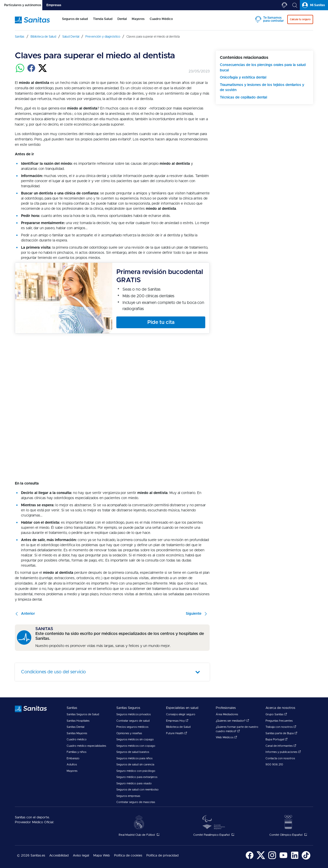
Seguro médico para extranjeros (137, 777)
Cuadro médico (77, 739)
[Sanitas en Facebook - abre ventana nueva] (250, 859)
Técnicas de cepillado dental (243, 97)
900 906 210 (274, 765)
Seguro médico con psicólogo (136, 771)
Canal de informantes (281, 746)
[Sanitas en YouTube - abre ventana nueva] (283, 859)
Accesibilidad (59, 856)
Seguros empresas (128, 796)
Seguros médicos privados (134, 714)
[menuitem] (74, 23)
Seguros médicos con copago (136, 746)
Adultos (72, 765)
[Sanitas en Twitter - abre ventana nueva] (261, 859)
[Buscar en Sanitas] (295, 5)
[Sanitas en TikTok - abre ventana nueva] (306, 859)
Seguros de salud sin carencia (135, 765)
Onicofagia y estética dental (243, 78)
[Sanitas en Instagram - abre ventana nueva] (272, 859)
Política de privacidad (162, 856)
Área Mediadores (227, 714)
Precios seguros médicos (132, 727)
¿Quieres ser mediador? (232, 721)
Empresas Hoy (177, 721)
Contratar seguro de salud (133, 721)
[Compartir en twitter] (43, 71)
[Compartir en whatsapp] (20, 71)
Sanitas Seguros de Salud (83, 714)
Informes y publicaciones (283, 752)
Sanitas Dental (75, 727)
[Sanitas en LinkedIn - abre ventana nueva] (295, 859)
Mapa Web (102, 856)
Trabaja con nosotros (281, 727)
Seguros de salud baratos (133, 752)
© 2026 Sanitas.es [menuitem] (31, 856)
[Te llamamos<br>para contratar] (284, 5)
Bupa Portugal (276, 739)
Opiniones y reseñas (129, 733)
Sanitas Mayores (77, 733)
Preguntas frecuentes (279, 721)
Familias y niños (76, 752)
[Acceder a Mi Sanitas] (314, 5)
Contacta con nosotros (280, 758)
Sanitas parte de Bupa (281, 733)
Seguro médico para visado (134, 783)
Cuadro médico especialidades (86, 746)
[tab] (21, 5)
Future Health (177, 733)
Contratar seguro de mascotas (136, 802)
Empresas (54, 5)
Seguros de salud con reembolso (137, 790)
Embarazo (73, 758)
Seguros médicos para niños (134, 758)
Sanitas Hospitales (78, 721)
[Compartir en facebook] (31, 71)
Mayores (72, 771)
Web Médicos (226, 737)
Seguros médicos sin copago (135, 739)
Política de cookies (128, 856)
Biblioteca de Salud (178, 727)
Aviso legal (81, 856)
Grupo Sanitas (276, 714)
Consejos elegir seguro (181, 714)
